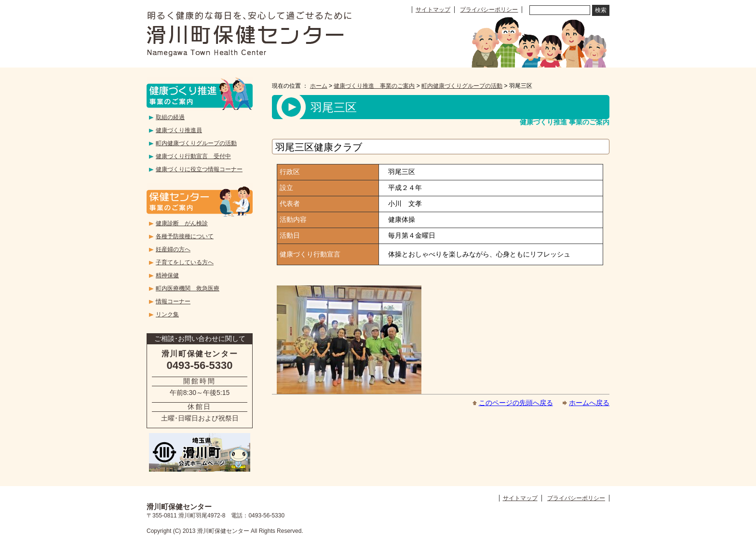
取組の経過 (170, 117)
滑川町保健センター (249, 34)
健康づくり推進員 (179, 130)
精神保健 (167, 275)
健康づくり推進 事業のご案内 (374, 86)
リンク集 (167, 314)
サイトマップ (433, 10)
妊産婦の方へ (173, 249)
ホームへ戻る (589, 403)
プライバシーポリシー (489, 10)
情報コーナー (173, 301)
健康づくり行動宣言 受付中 (193, 156)
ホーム (319, 86)
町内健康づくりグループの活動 (462, 86)
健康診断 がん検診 (182, 223)
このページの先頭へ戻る (516, 403)
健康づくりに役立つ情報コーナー (199, 169)
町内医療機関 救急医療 (188, 288)
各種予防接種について (185, 236)
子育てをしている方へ (185, 262)
